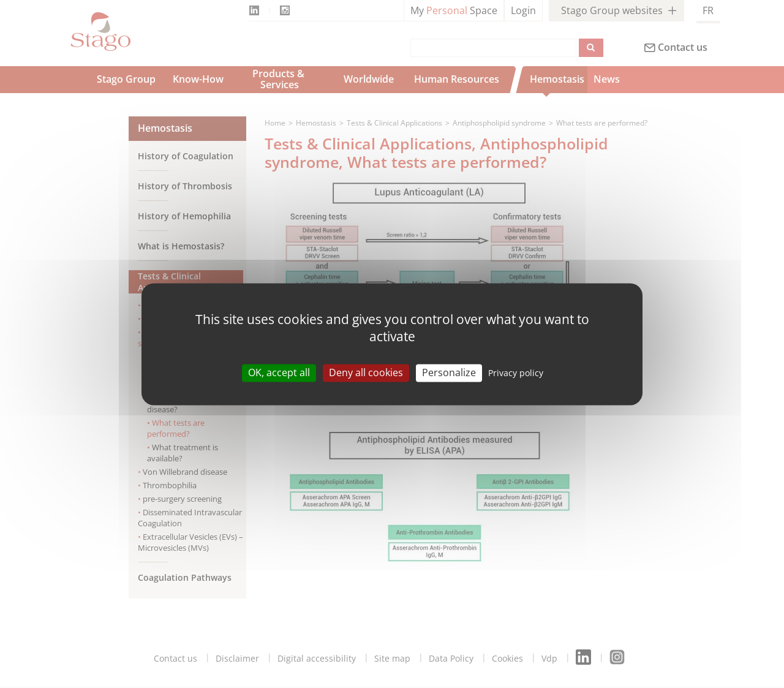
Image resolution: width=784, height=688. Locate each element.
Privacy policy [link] (516, 373)
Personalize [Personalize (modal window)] (449, 372)
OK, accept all (279, 372)
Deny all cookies (366, 372)
